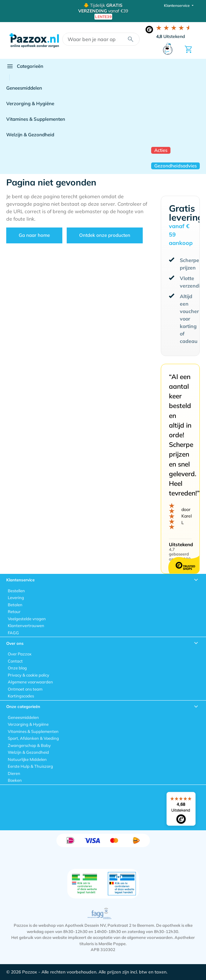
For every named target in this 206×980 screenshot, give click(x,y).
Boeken (15, 780)
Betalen (15, 605)
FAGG (13, 633)
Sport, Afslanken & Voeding (33, 738)
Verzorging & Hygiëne (30, 103)
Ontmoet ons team (25, 689)
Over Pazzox (20, 654)
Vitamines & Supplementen (36, 119)
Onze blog (17, 668)
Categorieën (25, 66)
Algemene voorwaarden (30, 682)
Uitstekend (171, 36)
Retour (14, 612)
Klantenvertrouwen (26, 626)
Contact (15, 661)
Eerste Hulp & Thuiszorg (30, 766)
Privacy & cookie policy (29, 675)
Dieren (14, 773)
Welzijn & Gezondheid (30, 135)
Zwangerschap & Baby (29, 745)
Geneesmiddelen (24, 88)
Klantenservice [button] (177, 5)
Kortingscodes (21, 696)
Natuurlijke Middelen (27, 759)
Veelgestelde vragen (27, 619)
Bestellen (16, 591)
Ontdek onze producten (105, 235)
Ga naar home (34, 235)
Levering (16, 598)
